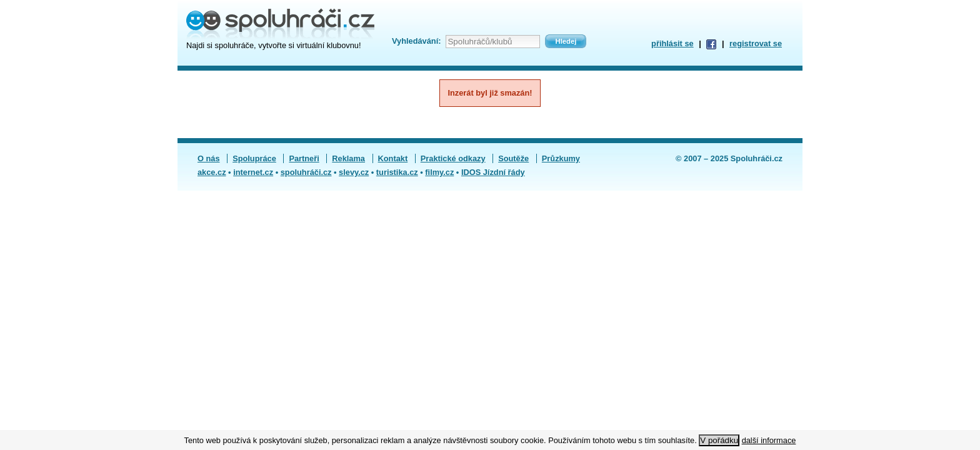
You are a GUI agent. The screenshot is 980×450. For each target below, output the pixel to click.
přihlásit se (672, 43)
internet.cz (253, 172)
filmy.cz (439, 172)
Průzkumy (561, 158)
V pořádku (719, 440)
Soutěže (513, 158)
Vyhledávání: (416, 41)
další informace (769, 440)
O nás (209, 158)
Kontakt (393, 158)
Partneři (304, 158)
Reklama (348, 158)
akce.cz (212, 172)
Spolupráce (254, 158)
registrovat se (756, 43)
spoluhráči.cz (306, 172)
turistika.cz (397, 172)
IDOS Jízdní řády (493, 172)
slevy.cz (354, 172)
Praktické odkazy (453, 158)
